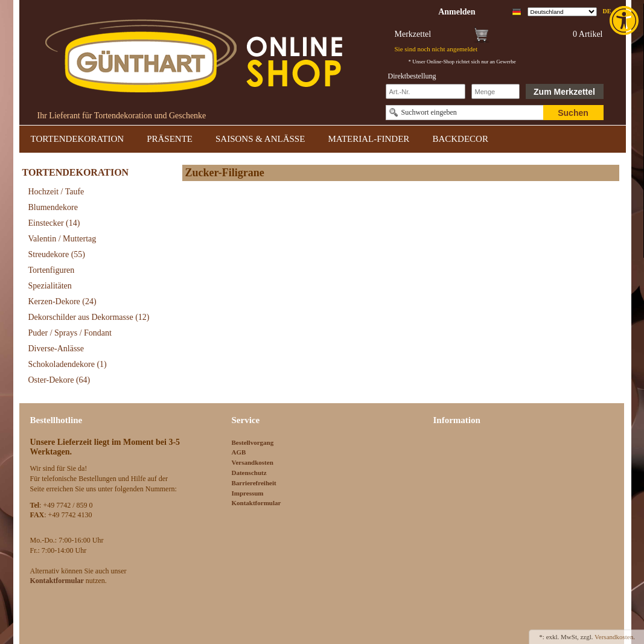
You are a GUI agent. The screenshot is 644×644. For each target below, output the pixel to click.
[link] (625, 21)
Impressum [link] (248, 493)
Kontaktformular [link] (257, 503)
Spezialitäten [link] (50, 286)
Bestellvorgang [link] (253, 442)
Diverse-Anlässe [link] (56, 349)
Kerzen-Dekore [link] (62, 301)
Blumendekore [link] (53, 207)
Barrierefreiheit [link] (254, 483)
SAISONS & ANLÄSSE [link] (260, 139)
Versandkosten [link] (253, 462)
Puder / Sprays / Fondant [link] (70, 333)
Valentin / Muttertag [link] (62, 239)
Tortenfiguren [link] (52, 270)
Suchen (573, 113)
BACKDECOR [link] (460, 139)
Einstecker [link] (54, 223)
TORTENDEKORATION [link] (78, 139)
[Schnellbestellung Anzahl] (496, 91)
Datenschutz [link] (249, 473)
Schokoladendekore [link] (68, 364)
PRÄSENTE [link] (170, 139)
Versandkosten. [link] (615, 637)
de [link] (607, 11)
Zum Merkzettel (564, 92)
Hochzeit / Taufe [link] (56, 192)
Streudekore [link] (57, 254)
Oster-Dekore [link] (59, 380)
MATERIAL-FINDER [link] (368, 139)
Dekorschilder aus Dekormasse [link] (89, 317)
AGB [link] (239, 452)
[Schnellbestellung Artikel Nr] (426, 91)
